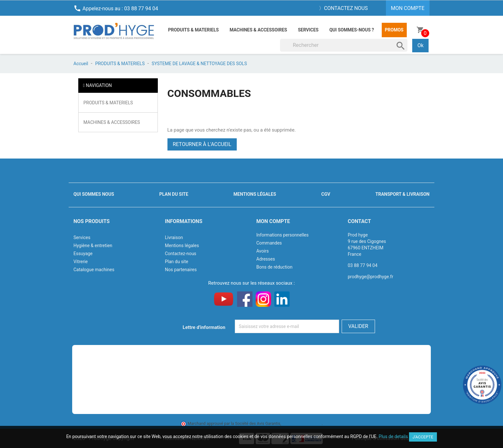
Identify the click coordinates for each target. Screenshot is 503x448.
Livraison (174, 237)
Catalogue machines (94, 270)
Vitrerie (81, 262)
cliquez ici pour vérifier (302, 423)
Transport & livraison (402, 194)
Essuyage (83, 254)
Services (308, 30)
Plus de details (393, 436)
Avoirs (263, 251)
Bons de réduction (274, 267)
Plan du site (174, 194)
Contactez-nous (181, 254)
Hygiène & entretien (93, 246)
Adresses (266, 259)
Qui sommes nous (94, 194)
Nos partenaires (181, 270)
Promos (394, 30)
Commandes (269, 243)
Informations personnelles (282, 235)
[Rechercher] (344, 45)
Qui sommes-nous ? (352, 30)
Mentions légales (255, 194)
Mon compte (273, 221)
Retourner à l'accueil (202, 144)
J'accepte (423, 437)
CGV (326, 194)
